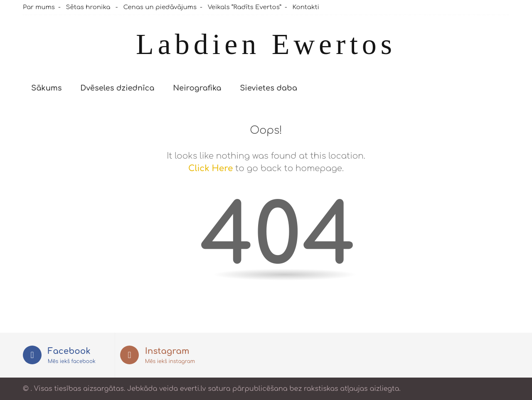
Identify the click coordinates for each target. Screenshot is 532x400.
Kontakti (306, 7)
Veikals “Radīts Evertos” (245, 7)
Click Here (211, 168)
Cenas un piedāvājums (160, 7)
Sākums (47, 88)
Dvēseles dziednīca (117, 88)
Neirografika (197, 88)
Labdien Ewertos (266, 44)
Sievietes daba (268, 88)
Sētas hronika (88, 7)
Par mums (39, 7)
